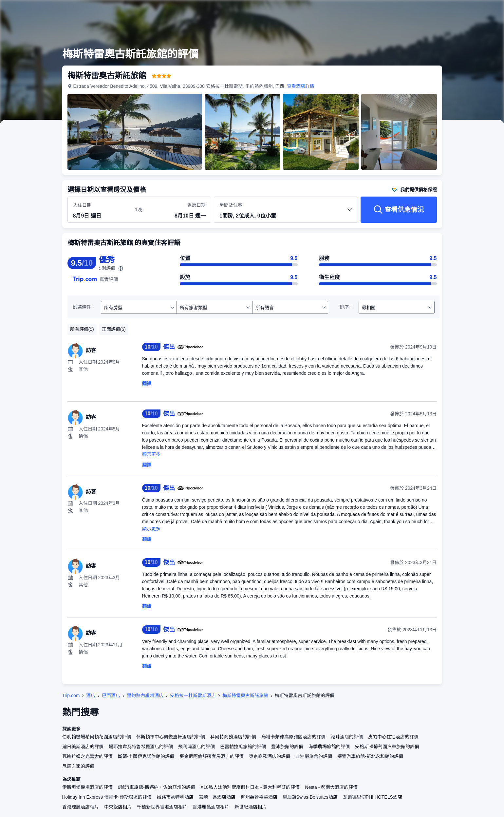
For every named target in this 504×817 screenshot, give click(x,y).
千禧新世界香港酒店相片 (162, 807)
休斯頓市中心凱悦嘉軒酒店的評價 (171, 737)
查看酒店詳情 (301, 86)
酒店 (91, 695)
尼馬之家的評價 (78, 766)
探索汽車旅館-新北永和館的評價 (370, 756)
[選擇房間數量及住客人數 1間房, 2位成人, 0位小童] (286, 213)
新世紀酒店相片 (251, 807)
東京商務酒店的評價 (270, 756)
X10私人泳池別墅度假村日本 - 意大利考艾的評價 (250, 787)
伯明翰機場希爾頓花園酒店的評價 (97, 737)
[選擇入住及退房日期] (100, 210)
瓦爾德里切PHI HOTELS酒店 (373, 797)
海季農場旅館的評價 (329, 747)
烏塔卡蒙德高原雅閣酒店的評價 (293, 737)
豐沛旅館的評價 (287, 747)
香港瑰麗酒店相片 (81, 807)
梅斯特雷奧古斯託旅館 (245, 695)
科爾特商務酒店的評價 (233, 737)
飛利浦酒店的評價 (196, 747)
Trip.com (71, 695)
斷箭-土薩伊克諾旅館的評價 (146, 756)
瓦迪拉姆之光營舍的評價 (87, 756)
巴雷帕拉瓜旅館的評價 (243, 747)
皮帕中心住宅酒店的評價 (393, 737)
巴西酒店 (111, 695)
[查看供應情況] (399, 210)
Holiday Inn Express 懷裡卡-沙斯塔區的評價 (107, 797)
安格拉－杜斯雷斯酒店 (193, 695)
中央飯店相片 (118, 807)
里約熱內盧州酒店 (145, 695)
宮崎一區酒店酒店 (217, 797)
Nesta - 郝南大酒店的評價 (331, 787)
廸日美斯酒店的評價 (83, 747)
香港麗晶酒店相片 (211, 807)
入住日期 (82, 205)
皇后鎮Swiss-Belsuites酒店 (310, 797)
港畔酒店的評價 (347, 737)
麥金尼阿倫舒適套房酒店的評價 (212, 756)
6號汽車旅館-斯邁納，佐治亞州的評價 (157, 787)
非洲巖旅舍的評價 (314, 756)
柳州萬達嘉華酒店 (259, 797)
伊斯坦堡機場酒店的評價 (87, 787)
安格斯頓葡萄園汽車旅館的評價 (387, 747)
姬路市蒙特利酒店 (175, 797)
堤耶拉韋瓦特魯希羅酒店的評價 (141, 747)
